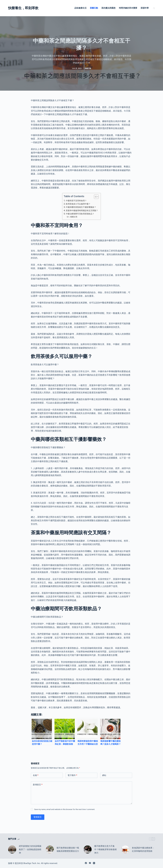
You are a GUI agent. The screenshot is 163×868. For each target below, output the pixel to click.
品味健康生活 (80, 8)
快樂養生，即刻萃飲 (23, 8)
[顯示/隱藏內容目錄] (95, 197)
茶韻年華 (145, 8)
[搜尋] (154, 8)
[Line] (90, 863)
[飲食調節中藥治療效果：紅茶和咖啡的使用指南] (125, 849)
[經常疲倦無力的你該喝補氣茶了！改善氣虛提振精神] (12, 849)
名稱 (36, 775)
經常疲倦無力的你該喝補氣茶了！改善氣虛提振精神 (30, 849)
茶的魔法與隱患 (108, 8)
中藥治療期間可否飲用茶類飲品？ (80, 214)
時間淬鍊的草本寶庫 (128, 8)
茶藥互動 (94, 8)
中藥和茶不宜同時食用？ (76, 201)
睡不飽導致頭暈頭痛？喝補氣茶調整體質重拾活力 (68, 850)
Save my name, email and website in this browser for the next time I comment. (65, 809)
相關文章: (74, 217)
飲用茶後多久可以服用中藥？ (78, 204)
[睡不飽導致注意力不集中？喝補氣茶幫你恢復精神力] (88, 849)
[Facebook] (86, 863)
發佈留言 (38, 817)
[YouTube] (94, 863)
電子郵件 (72, 775)
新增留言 (38, 785)
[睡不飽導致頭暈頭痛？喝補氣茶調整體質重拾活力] (50, 849)
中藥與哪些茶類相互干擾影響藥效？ (81, 207)
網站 (104, 775)
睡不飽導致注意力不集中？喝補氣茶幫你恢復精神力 (105, 849)
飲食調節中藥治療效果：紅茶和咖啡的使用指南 (143, 850)
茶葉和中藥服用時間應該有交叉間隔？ (82, 211)
